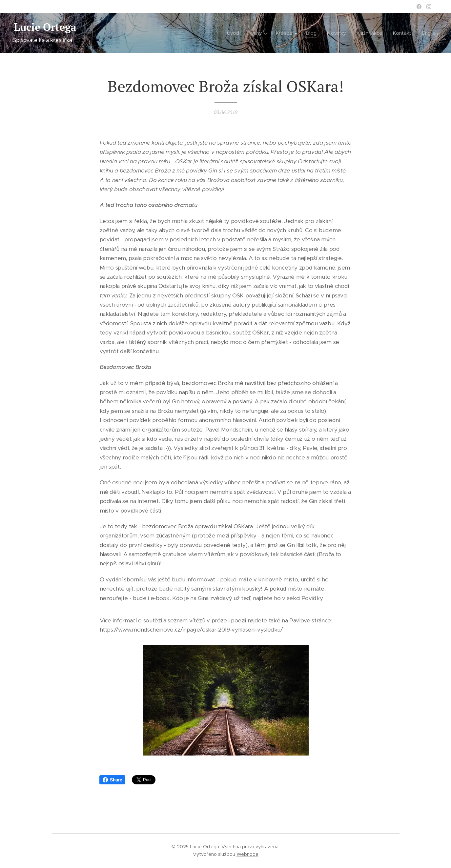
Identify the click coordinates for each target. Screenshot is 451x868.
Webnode (247, 854)
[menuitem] (233, 33)
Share (112, 780)
